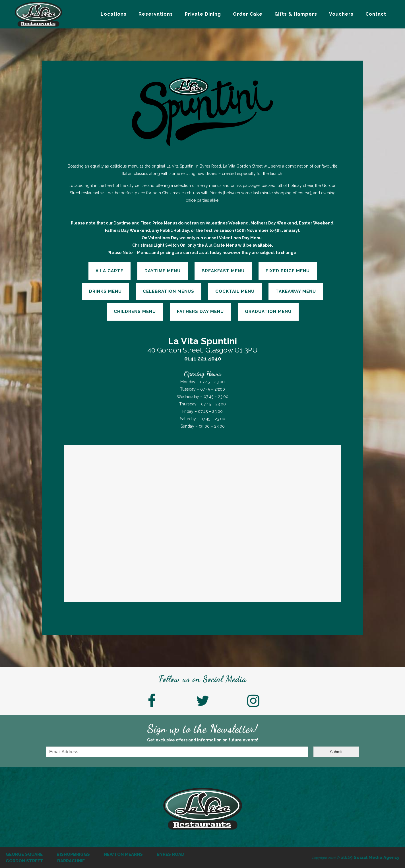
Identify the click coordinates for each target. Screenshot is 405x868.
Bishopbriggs (73, 854)
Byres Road (171, 854)
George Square (24, 854)
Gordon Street (24, 861)
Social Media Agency (370, 857)
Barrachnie (71, 861)
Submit (336, 752)
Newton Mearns (123, 854)
